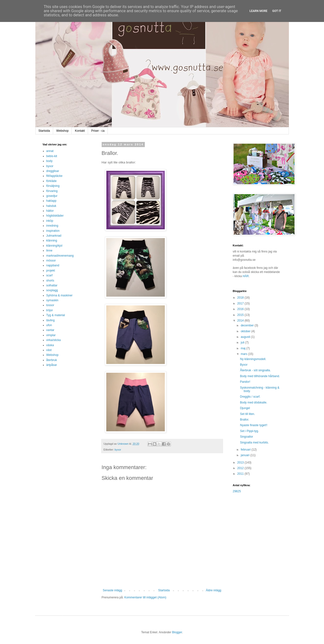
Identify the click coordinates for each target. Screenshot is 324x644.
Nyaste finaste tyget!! (254, 425)
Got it (277, 11)
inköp (50, 221)
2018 (241, 298)
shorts (50, 281)
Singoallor (246, 437)
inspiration (53, 231)
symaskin (52, 300)
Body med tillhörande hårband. (260, 376)
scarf (49, 275)
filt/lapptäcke (54, 176)
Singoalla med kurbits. (254, 443)
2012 (241, 468)
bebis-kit (52, 156)
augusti (246, 337)
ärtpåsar (52, 365)
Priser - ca (98, 131)
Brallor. (244, 420)
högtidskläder (55, 216)
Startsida (44, 131)
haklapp (51, 201)
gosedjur (52, 196)
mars (244, 354)
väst (49, 350)
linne (49, 251)
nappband (53, 265)
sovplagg (52, 290)
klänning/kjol (54, 246)
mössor (51, 261)
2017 (241, 303)
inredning (52, 226)
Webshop (62, 131)
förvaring (52, 191)
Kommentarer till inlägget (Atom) (145, 597)
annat (50, 151)
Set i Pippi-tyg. (249, 431)
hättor (50, 211)
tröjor (50, 310)
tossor (50, 305)
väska (50, 345)
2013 (241, 463)
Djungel (245, 408)
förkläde (52, 181)
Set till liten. (247, 414)
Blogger (177, 632)
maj (243, 348)
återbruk (52, 360)
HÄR (246, 276)
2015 (241, 315)
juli (243, 342)
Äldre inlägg (213, 590)
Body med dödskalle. (253, 402)
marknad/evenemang (60, 256)
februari (246, 450)
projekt (51, 271)
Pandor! (245, 382)
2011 (241, 474)
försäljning (53, 186)
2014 (241, 321)
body (49, 161)
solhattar (52, 285)
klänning (52, 241)
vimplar (51, 335)
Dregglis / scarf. (250, 397)
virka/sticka (54, 340)
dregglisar (53, 171)
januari (245, 455)
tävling (51, 320)
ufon (49, 325)
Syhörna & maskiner (59, 295)
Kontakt (80, 131)
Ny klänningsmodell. (253, 359)
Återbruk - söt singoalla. (255, 370)
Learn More (258, 11)
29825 (237, 491)
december (248, 325)
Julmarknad (54, 236)
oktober (246, 331)
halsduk (51, 206)
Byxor (244, 365)
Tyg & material (56, 315)
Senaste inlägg (113, 590)
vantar (50, 330)
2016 (241, 309)
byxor (118, 450)
